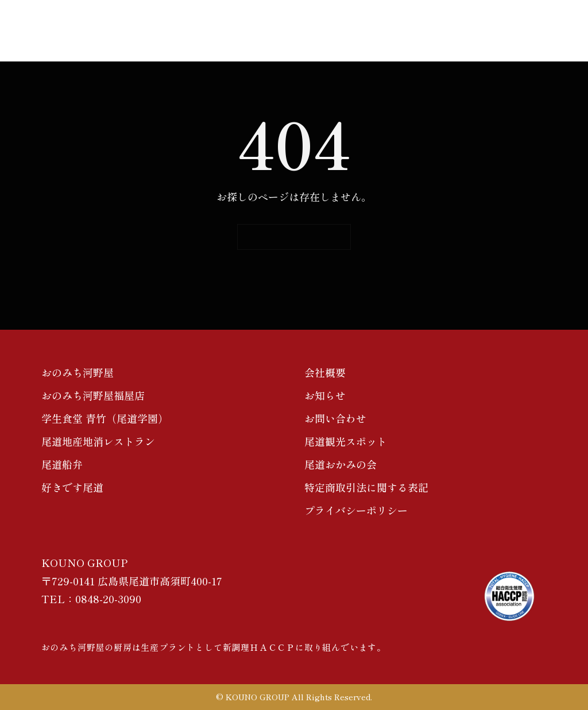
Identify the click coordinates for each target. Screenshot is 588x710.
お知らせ (325, 395)
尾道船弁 (62, 464)
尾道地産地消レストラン (98, 441)
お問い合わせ (335, 418)
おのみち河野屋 (78, 372)
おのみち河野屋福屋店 (93, 395)
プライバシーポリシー (356, 510)
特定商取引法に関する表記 (366, 487)
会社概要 (325, 372)
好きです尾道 (72, 487)
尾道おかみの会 (341, 464)
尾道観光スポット (346, 441)
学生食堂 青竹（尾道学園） (105, 418)
